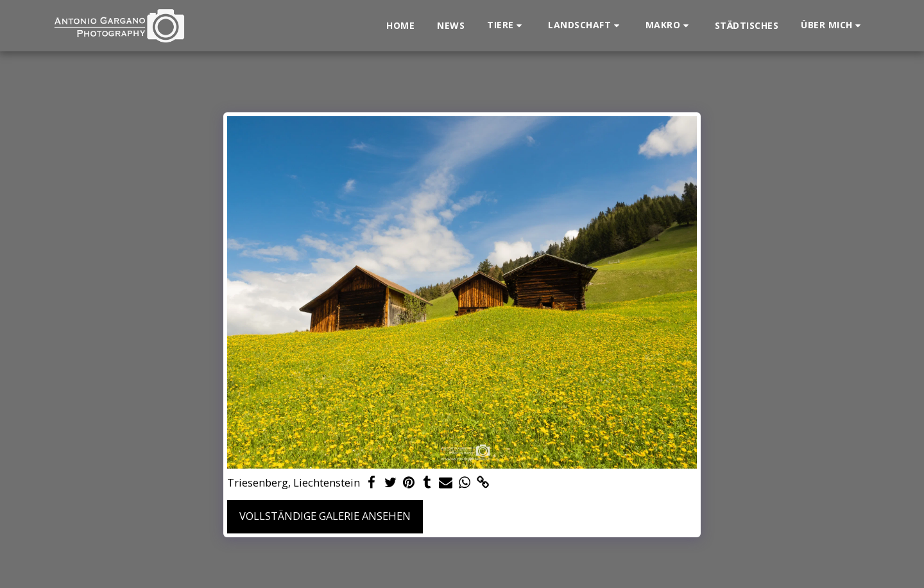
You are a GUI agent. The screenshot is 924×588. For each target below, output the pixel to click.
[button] (506, 25)
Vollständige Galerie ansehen (325, 516)
